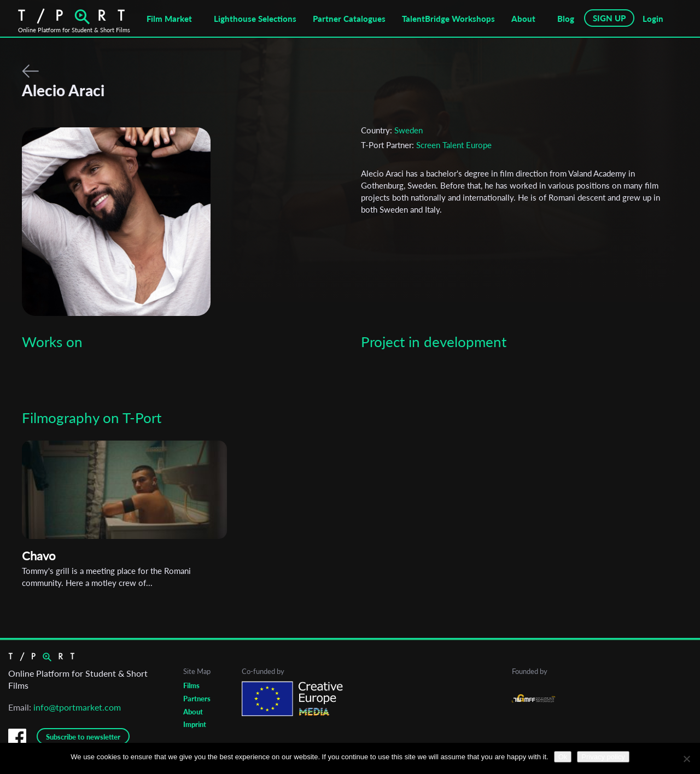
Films (191, 685)
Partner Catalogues (349, 19)
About (523, 19)
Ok (563, 757)
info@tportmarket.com (77, 707)
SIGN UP (609, 18)
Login (653, 19)
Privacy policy (603, 757)
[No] (686, 759)
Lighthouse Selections (255, 19)
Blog (566, 19)
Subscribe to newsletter (83, 737)
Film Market (169, 19)
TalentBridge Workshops (448, 19)
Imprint (195, 724)
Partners (197, 699)
